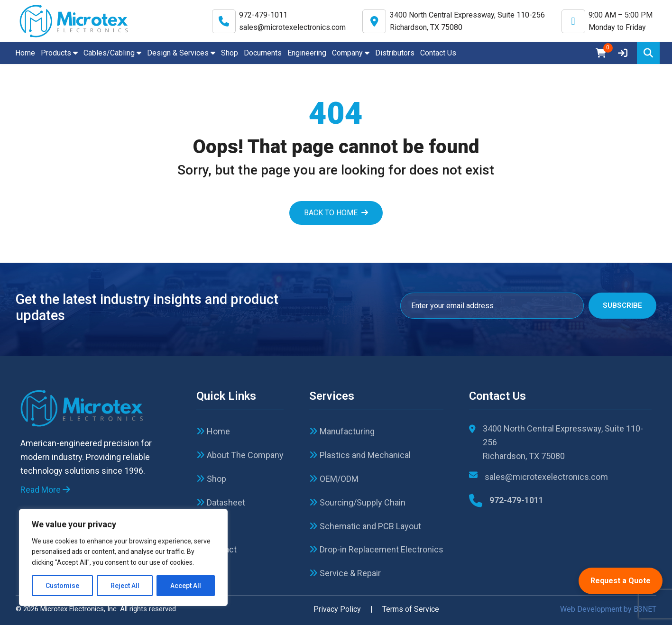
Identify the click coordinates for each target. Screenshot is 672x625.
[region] (123, 557)
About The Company (240, 455)
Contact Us (438, 53)
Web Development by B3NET (608, 609)
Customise (62, 586)
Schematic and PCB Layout (365, 526)
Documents (263, 53)
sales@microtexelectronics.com (292, 27)
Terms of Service (411, 609)
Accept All (186, 586)
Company (351, 53)
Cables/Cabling (112, 53)
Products (59, 53)
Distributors (395, 53)
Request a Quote (621, 581)
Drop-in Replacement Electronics (376, 549)
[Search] (648, 53)
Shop (230, 53)
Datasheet (221, 502)
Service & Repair (345, 573)
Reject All (125, 586)
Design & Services (181, 53)
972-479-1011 (263, 15)
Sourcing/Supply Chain (357, 502)
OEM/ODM (334, 479)
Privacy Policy (337, 609)
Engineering (307, 53)
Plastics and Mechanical (360, 455)
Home (25, 53)
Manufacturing (342, 431)
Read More (45, 490)
